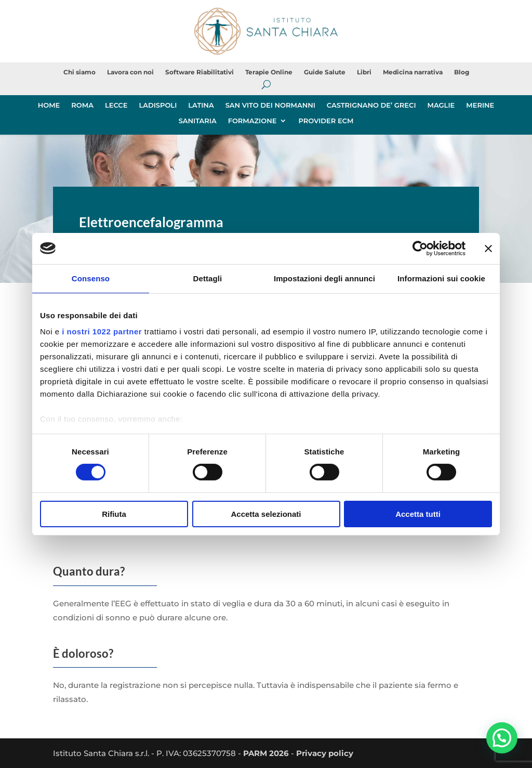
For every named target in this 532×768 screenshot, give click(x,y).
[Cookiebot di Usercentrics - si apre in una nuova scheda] (420, 248)
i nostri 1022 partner (102, 331)
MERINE (480, 105)
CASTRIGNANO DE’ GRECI (371, 105)
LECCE (116, 105)
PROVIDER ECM (326, 121)
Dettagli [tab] (208, 278)
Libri (364, 72)
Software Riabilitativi (199, 72)
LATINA (201, 105)
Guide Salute (325, 72)
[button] (502, 737)
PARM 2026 (266, 753)
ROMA (82, 105)
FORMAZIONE (252, 121)
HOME (49, 105)
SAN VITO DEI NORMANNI (270, 105)
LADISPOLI (158, 105)
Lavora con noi (130, 72)
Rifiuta (114, 514)
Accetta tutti (418, 514)
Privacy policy (325, 753)
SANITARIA (198, 121)
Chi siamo (79, 72)
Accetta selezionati (266, 514)
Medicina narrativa (413, 72)
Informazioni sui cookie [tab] (441, 278)
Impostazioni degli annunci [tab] (324, 278)
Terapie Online (269, 72)
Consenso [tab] (91, 278)
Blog (462, 72)
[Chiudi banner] (488, 248)
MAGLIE (441, 105)
